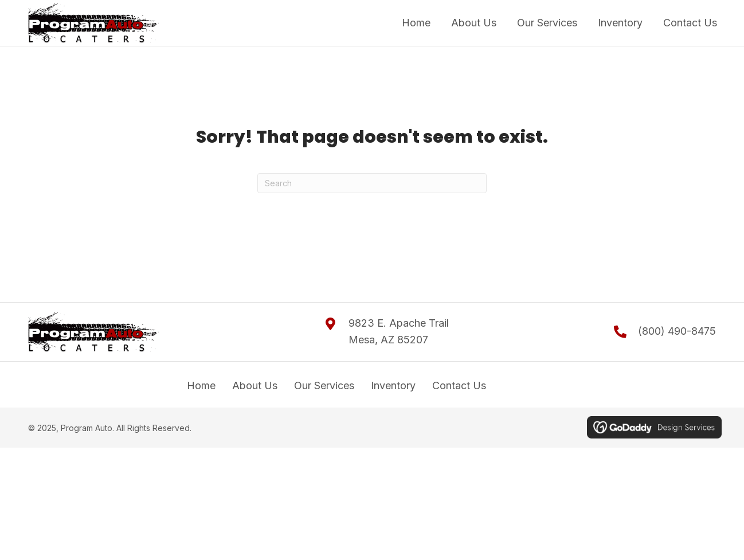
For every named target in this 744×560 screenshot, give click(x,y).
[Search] (372, 183)
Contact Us (459, 385)
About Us (255, 385)
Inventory (393, 385)
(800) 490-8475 (677, 331)
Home (201, 385)
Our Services (324, 385)
